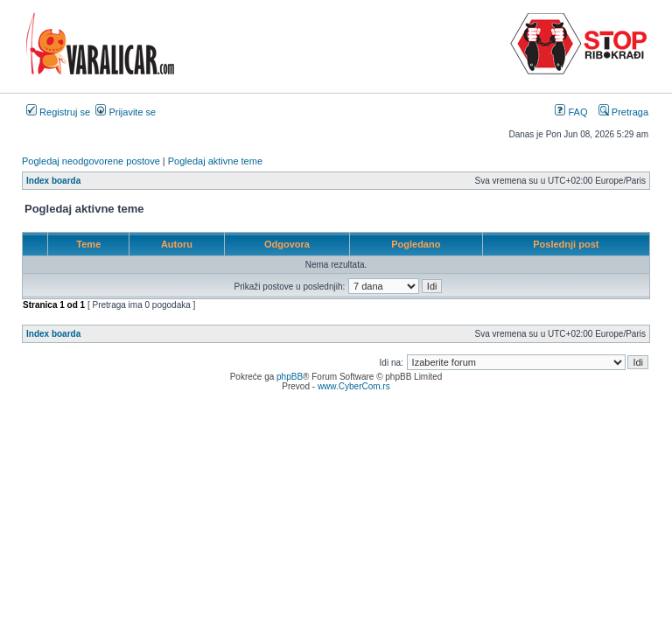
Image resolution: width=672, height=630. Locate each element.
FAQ (571, 112)
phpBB (290, 377)
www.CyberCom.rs (354, 386)
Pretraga (623, 112)
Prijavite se (126, 112)
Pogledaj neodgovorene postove (91, 161)
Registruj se (58, 112)
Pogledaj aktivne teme (215, 161)
